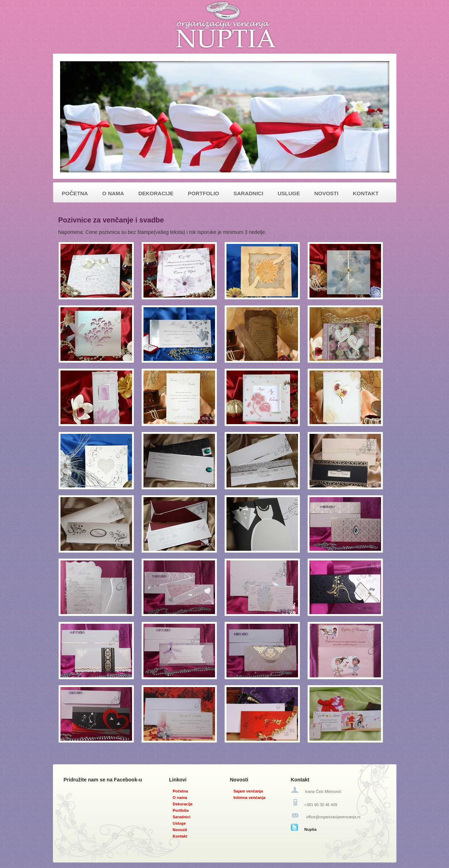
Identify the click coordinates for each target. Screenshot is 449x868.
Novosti (180, 830)
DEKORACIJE (156, 193)
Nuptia (311, 829)
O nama (180, 798)
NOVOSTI (326, 193)
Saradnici (182, 817)
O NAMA (113, 193)
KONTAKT (366, 193)
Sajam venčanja (248, 791)
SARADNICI (248, 193)
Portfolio (181, 810)
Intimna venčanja (250, 798)
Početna (180, 791)
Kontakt (180, 836)
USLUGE (289, 193)
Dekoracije (183, 804)
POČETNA (75, 193)
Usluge (179, 823)
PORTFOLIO (204, 193)
